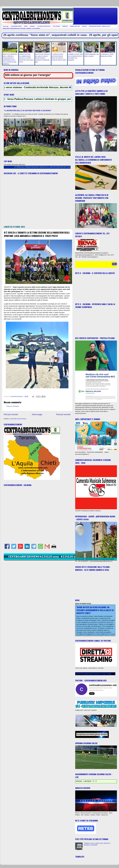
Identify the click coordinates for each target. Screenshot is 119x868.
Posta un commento (13, 406)
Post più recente (11, 414)
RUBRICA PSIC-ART (75, 26)
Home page (6, 26)
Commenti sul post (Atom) (18, 419)
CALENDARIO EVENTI (16, 26)
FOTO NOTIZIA (56, 26)
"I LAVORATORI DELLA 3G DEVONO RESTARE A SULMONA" (28, 111)
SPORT (26, 26)
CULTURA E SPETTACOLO (44, 26)
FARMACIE (65, 26)
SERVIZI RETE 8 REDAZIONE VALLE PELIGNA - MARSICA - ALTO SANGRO (21, 28)
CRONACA (32, 26)
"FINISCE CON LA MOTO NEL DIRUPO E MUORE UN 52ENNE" (97, 844)
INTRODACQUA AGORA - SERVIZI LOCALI (99, 26)
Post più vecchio (63, 414)
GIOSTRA (84, 26)
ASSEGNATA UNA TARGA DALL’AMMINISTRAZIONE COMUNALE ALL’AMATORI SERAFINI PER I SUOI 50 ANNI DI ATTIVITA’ (49, 167)
